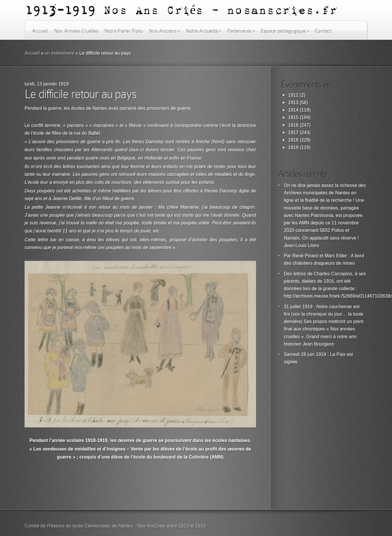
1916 (293, 125)
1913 (293, 102)
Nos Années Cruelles (76, 31)
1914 (293, 110)
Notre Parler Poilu (124, 31)
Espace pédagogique (285, 31)
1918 (293, 140)
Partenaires (241, 31)
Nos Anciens (164, 31)
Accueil (40, 31)
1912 (293, 95)
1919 (293, 147)
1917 (293, 132)
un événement (59, 53)
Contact (323, 31)
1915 (293, 117)
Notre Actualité (203, 31)
